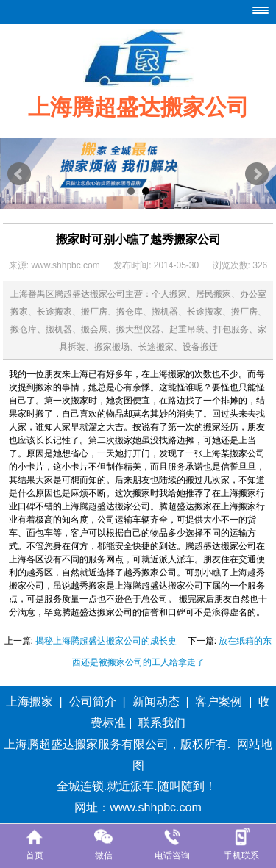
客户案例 (219, 702)
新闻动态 (156, 702)
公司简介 (93, 702)
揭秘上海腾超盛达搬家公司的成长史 (106, 641)
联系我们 (162, 723)
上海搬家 (29, 702)
